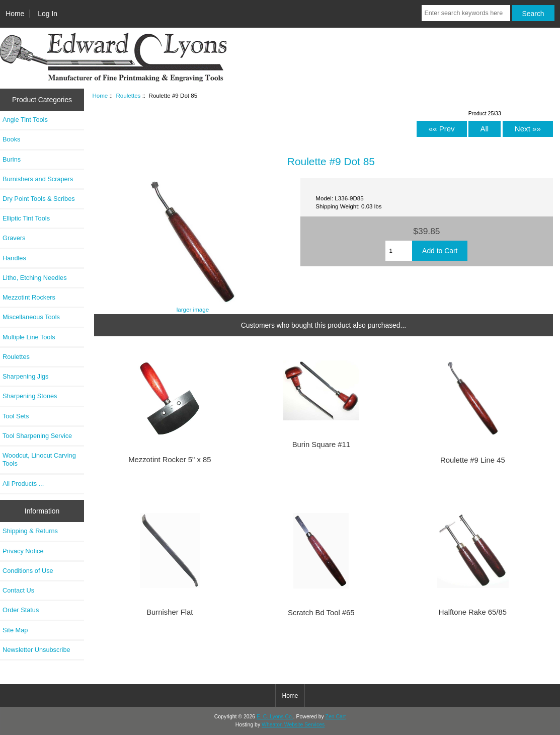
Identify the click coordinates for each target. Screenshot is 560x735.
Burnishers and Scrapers (38, 179)
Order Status (21, 610)
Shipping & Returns (30, 531)
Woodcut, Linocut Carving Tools (39, 459)
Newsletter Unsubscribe (36, 650)
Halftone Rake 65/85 (473, 612)
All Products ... (23, 484)
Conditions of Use (28, 571)
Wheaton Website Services (293, 725)
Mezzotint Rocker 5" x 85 (170, 460)
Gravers (14, 238)
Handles (14, 258)
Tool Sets (16, 416)
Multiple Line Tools (29, 337)
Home (15, 14)
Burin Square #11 (321, 445)
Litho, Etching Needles (35, 278)
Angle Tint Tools (25, 120)
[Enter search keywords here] (466, 13)
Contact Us (18, 590)
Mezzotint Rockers (29, 297)
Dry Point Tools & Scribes (39, 199)
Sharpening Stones (30, 396)
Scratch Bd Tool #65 (321, 613)
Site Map (15, 630)
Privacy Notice (23, 551)
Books (11, 139)
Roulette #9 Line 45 (473, 460)
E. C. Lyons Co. (275, 717)
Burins (12, 159)
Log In (48, 14)
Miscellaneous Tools (31, 317)
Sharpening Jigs (25, 376)
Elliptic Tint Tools (26, 218)
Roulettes (128, 95)
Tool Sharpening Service (37, 436)
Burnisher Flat (170, 612)
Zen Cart (336, 717)
